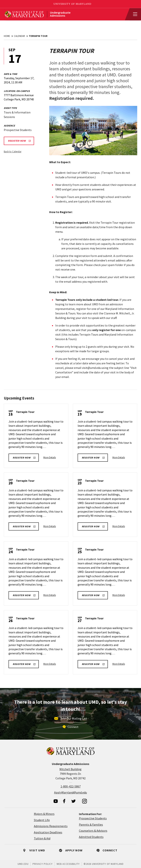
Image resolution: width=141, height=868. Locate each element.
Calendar (19, 36)
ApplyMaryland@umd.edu (70, 792)
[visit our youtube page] (56, 801)
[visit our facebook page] (64, 801)
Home (7, 36)
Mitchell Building (70, 769)
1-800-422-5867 (71, 786)
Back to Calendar (13, 152)
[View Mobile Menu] (133, 14)
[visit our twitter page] (74, 801)
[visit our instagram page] (85, 801)
